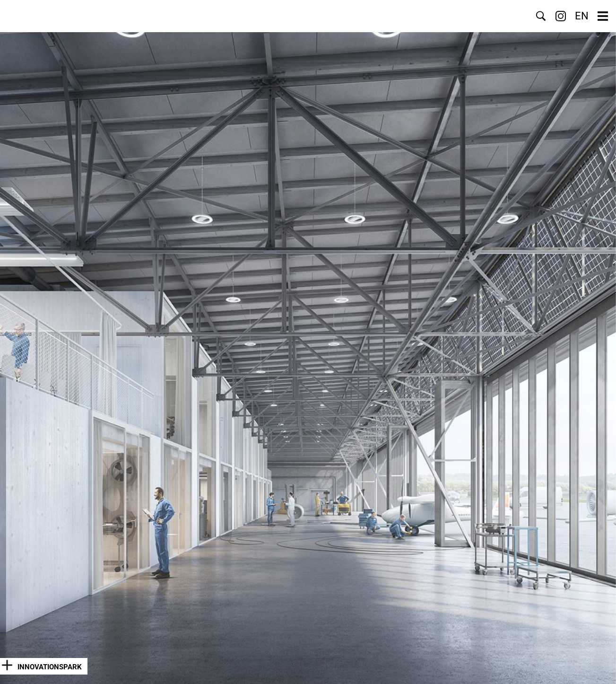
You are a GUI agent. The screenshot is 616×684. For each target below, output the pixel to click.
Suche (541, 16)
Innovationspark (50, 667)
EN (582, 16)
